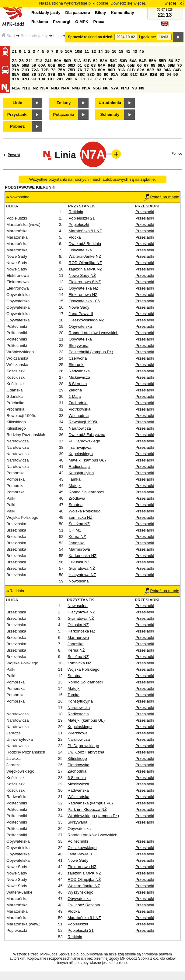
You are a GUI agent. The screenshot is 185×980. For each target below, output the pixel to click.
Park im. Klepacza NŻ (87, 809)
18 (121, 51)
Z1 (14, 51)
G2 (98, 79)
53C (113, 61)
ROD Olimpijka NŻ (85, 263)
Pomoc (177, 153)
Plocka (75, 237)
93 (162, 74)
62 (87, 65)
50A (58, 61)
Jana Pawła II (81, 314)
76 (80, 70)
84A (167, 70)
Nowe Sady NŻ (82, 275)
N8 (134, 88)
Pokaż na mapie (162, 197)
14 (101, 51)
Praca (99, 22)
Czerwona (78, 358)
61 (80, 65)
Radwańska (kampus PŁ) (90, 803)
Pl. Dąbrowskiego (84, 441)
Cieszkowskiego (82, 848)
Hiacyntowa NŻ (82, 575)
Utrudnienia (110, 103)
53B (123, 61)
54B (143, 61)
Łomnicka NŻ (80, 517)
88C (81, 74)
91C (134, 74)
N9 (142, 88)
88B (71, 74)
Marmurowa (79, 549)
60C (61, 65)
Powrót (14, 155)
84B (177, 70)
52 (95, 61)
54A (133, 61)
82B (151, 70)
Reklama (40, 22)
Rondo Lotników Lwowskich (93, 333)
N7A (115, 88)
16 (114, 51)
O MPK (82, 22)
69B (171, 65)
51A (77, 61)
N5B (97, 88)
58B (25, 65)
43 (135, 51)
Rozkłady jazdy (34, 36)
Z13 (39, 61)
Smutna (75, 505)
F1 (83, 79)
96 (176, 74)
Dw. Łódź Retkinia (85, 244)
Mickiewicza (79, 377)
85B (25, 74)
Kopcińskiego (80, 454)
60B (52, 65)
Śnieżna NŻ (79, 524)
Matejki (75, 486)
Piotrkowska (79, 409)
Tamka (74, 479)
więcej (170, 3)
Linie (58, 36)
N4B (76, 88)
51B (87, 61)
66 (140, 65)
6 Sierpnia (78, 384)
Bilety (100, 13)
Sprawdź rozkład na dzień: (91, 37)
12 (94, 51)
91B (124, 74)
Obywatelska (80, 250)
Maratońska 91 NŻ (85, 231)
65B (131, 65)
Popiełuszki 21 (82, 218)
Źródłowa (77, 498)
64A (102, 65)
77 (87, 70)
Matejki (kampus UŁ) (87, 460)
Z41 (48, 61)
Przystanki (17, 114)
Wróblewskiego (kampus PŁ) (93, 816)
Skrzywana (78, 346)
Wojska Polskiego (84, 511)
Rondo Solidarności (86, 492)
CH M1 (75, 530)
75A (61, 70)
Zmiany (64, 103)
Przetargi (62, 22)
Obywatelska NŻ (83, 288)
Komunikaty (122, 13)
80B (111, 70)
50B (68, 61)
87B (52, 74)
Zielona (75, 390)
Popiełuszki (79, 225)
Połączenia (64, 114)
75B (71, 70)
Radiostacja (79, 467)
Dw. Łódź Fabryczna (87, 435)
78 (94, 70)
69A (161, 65)
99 (34, 79)
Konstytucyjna (81, 473)
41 (128, 51)
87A (42, 74)
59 (34, 65)
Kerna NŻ (77, 537)
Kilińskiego (77, 758)
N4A (65, 88)
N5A (86, 88)
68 (153, 65)
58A (16, 65)
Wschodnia (79, 416)
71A (16, 70)
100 (42, 79)
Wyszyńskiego (80, 892)
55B (162, 61)
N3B (55, 88)
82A (141, 70)
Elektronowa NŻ (83, 295)
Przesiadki (145, 212)
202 (69, 79)
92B (153, 74)
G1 (90, 79)
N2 (35, 88)
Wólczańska (79, 797)
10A (69, 51)
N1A (16, 88)
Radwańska (79, 371)
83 (159, 70)
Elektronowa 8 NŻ (85, 282)
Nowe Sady (79, 307)
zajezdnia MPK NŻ (85, 269)
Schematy (110, 114)
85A (16, 74)
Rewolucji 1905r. (83, 422)
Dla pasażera (78, 13)
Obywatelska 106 (84, 301)
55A (152, 61)
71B (25, 70)
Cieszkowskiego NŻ (86, 320)
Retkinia (76, 212)
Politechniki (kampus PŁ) (91, 352)
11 (87, 51)
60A (42, 65)
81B (131, 70)
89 (99, 74)
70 (180, 65)
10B (79, 51)
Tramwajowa (80, 447)
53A (104, 61)
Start (8, 36)
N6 (106, 88)
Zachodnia (78, 403)
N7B (125, 88)
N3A (45, 88)
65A (121, 65)
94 (169, 74)
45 (142, 51)
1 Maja (75, 396)
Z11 (30, 61)
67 (146, 65)
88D (91, 74)
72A (35, 70)
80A (102, 70)
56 (171, 61)
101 (51, 79)
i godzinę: (148, 37)
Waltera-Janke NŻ (85, 256)
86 (34, 74)
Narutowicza (80, 428)
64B (111, 65)
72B (45, 70)
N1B (26, 88)
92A (144, 74)
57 (178, 61)
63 (94, 65)
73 (53, 70)
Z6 (21, 61)
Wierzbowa (78, 733)
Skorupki (76, 365)
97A (16, 79)
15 (107, 51)
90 (106, 74)
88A (61, 74)
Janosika (77, 543)
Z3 (14, 61)
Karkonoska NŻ (82, 556)
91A (114, 74)
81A (121, 70)
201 (60, 79)
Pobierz (17, 126)
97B (25, 79)
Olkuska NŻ (79, 562)
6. (77, 79)
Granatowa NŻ (82, 568)
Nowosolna (79, 581)
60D (71, 65)
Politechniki (78, 841)
